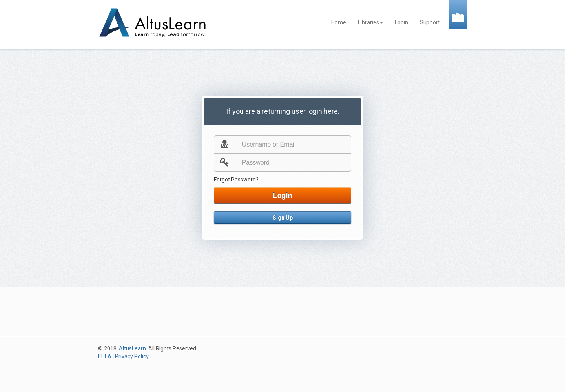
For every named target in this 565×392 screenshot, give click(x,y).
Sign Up (283, 218)
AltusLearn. (133, 348)
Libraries (370, 22)
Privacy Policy (132, 356)
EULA (105, 356)
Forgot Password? (236, 180)
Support (430, 22)
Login (401, 22)
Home (339, 22)
